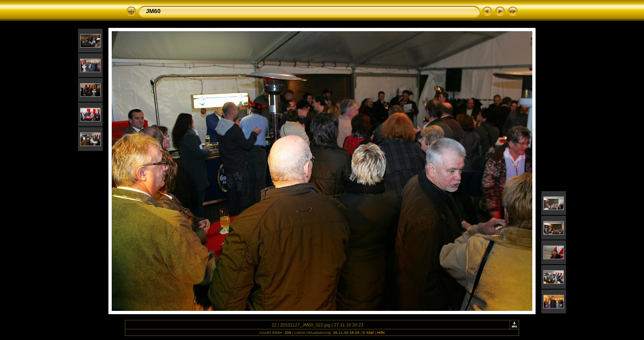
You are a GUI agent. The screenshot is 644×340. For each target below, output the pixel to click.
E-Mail (368, 332)
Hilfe (381, 332)
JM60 (153, 11)
